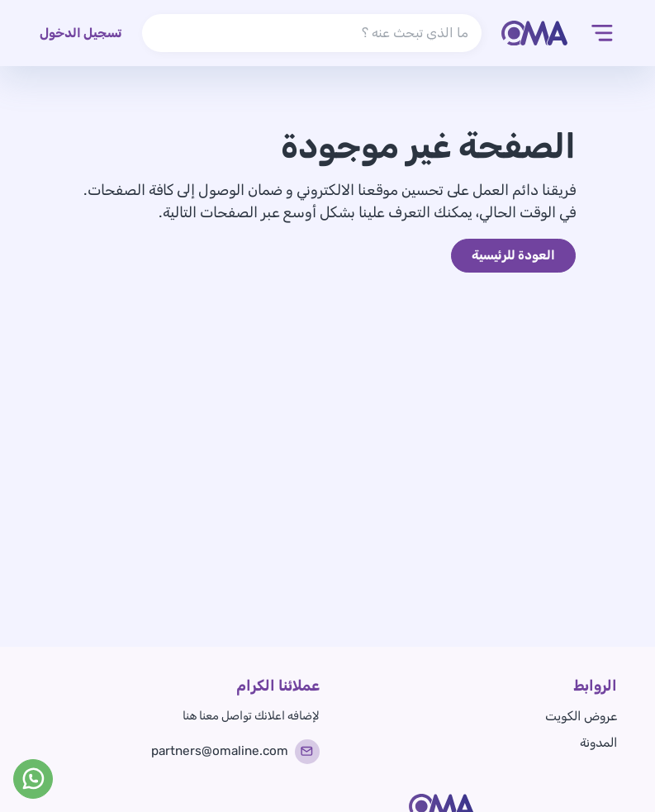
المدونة (598, 743)
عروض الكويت (581, 716)
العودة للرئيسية (513, 255)
